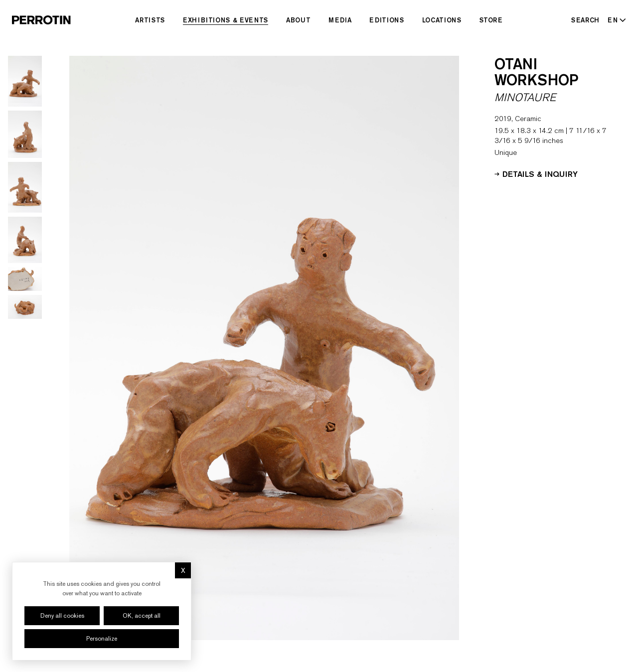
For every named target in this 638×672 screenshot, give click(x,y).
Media (340, 20)
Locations (442, 20)
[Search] (585, 20)
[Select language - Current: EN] (615, 20)
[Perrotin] (41, 20)
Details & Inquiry (536, 173)
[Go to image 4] (25, 240)
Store (491, 20)
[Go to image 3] (25, 187)
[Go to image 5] (25, 279)
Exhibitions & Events (226, 20)
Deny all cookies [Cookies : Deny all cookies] (62, 616)
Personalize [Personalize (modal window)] (102, 639)
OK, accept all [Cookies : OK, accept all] (142, 616)
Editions (387, 20)
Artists (150, 20)
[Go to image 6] (25, 307)
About (298, 20)
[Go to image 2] (25, 134)
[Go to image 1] (25, 81)
